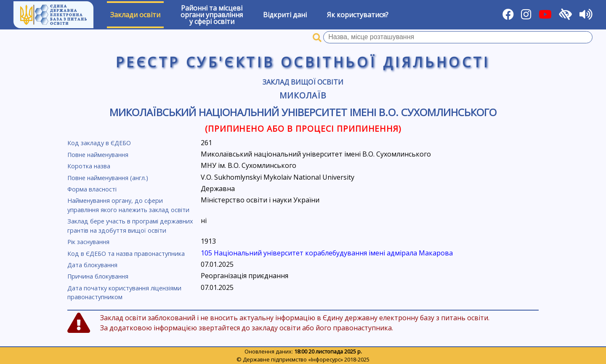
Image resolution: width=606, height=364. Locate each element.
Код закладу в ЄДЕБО (99, 143)
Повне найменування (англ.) (108, 178)
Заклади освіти (135, 15)
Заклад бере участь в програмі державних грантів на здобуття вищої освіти (130, 226)
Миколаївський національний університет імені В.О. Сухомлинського (303, 112)
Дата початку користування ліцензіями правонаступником (124, 293)
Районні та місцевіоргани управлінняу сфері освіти (212, 15)
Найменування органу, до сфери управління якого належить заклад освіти (128, 205)
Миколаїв (303, 95)
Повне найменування (98, 155)
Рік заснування (88, 242)
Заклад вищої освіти (303, 82)
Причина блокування (98, 276)
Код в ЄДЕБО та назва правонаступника (126, 254)
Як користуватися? (358, 15)
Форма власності (92, 189)
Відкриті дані (285, 15)
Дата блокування (92, 265)
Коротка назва (89, 166)
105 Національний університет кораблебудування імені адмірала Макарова (327, 253)
